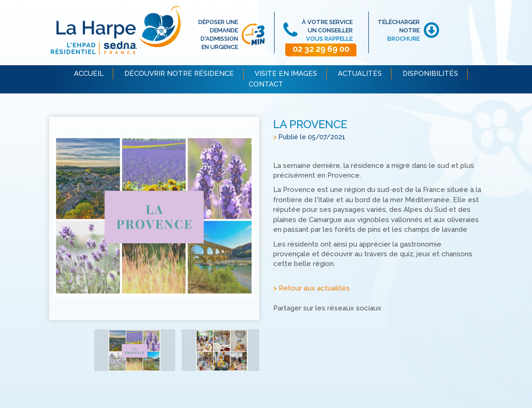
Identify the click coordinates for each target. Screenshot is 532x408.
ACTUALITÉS (360, 74)
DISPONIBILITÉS (430, 74)
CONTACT (266, 84)
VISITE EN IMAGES (286, 74)
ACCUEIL (89, 74)
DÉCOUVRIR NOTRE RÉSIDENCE (179, 74)
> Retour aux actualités (312, 289)
